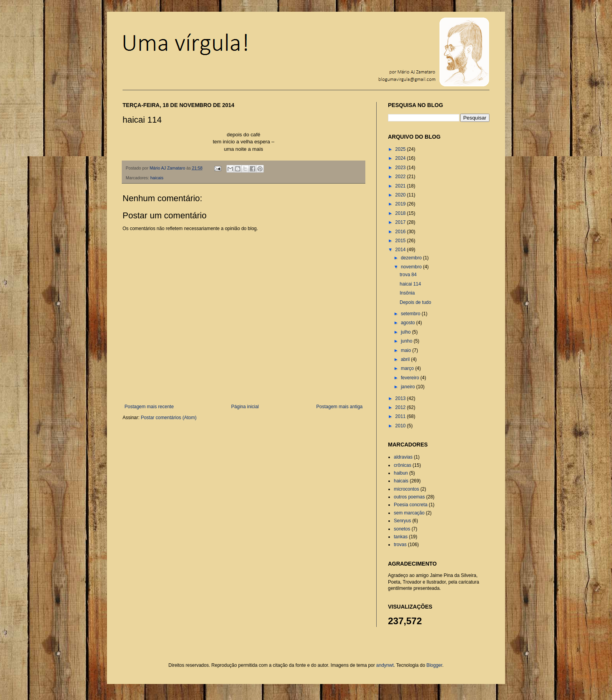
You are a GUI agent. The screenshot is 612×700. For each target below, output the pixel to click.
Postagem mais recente (149, 407)
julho (407, 332)
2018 (401, 213)
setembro (411, 314)
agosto (408, 323)
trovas (400, 545)
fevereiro (411, 378)
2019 (401, 204)
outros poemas (409, 497)
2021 (401, 186)
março (408, 368)
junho (407, 341)
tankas (401, 537)
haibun (401, 473)
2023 (401, 168)
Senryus (402, 521)
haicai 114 (410, 284)
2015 (401, 241)
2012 (401, 407)
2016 (401, 232)
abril (406, 359)
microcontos (407, 489)
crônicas (403, 465)
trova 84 (408, 275)
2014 (401, 250)
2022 (401, 177)
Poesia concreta (411, 505)
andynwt (385, 665)
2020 (401, 195)
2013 (401, 398)
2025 (401, 149)
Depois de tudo (415, 302)
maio (407, 350)
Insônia (407, 293)
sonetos (402, 529)
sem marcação (409, 513)
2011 (401, 416)
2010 (401, 426)
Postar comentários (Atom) (169, 418)
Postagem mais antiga (339, 407)
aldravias (403, 457)
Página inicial (245, 407)
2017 (401, 222)
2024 (401, 158)
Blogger (434, 665)
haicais (157, 178)
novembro (412, 267)
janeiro (408, 387)
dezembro (412, 258)
